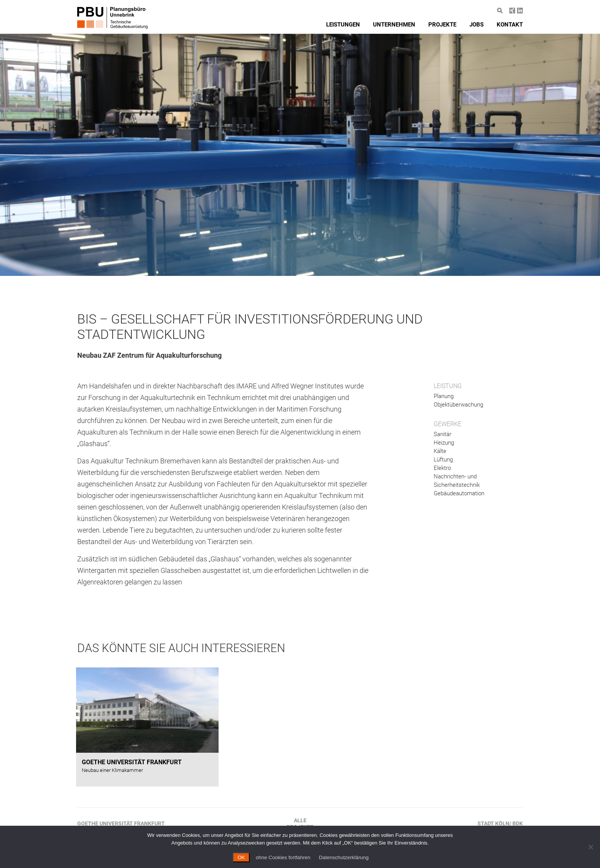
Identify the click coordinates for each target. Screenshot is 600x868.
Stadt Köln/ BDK (500, 823)
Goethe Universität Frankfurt (121, 823)
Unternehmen (394, 25)
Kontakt (510, 25)
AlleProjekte (300, 824)
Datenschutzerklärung (344, 857)
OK (241, 857)
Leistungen (343, 25)
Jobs (477, 25)
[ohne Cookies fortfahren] (590, 847)
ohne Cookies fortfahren (283, 857)
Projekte (442, 25)
